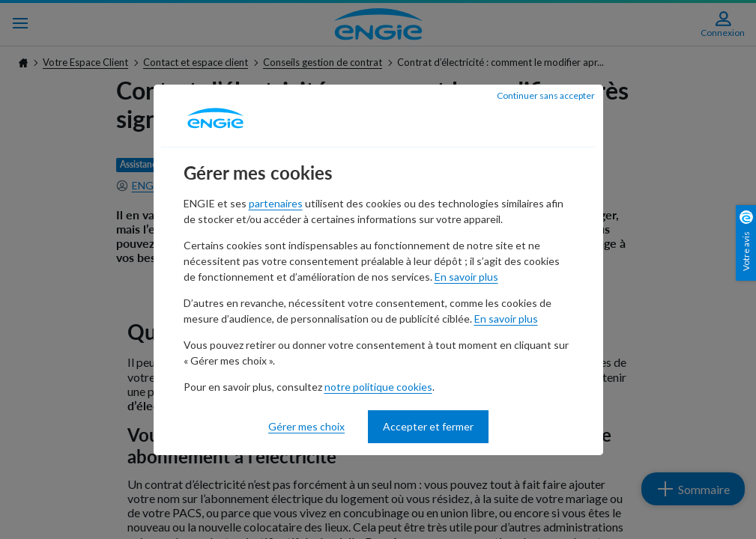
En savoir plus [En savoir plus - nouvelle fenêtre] (466, 277)
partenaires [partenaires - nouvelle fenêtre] (276, 203)
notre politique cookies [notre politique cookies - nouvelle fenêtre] (378, 387)
